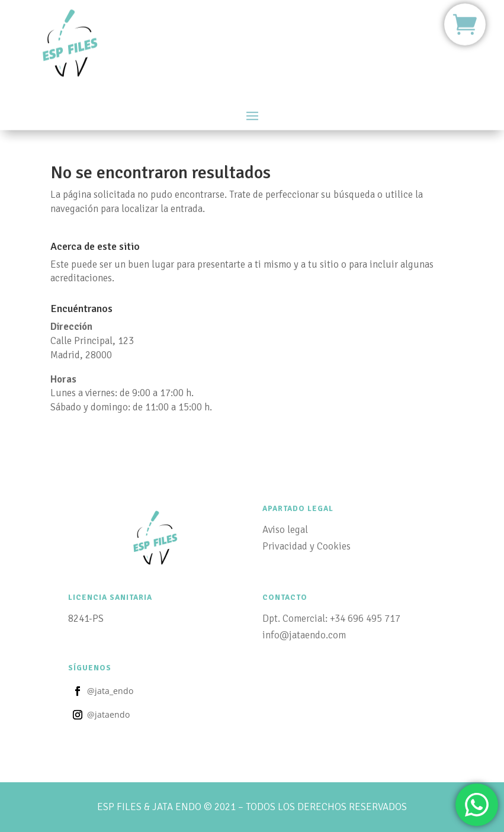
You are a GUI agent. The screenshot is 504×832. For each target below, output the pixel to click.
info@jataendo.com (304, 635)
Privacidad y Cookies (306, 546)
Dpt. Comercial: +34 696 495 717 (331, 619)
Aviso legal (285, 530)
